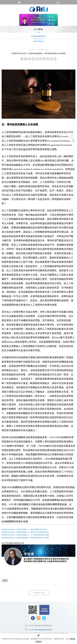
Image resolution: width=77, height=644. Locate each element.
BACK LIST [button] (39, 593)
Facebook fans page (39, 610)
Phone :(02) (33, 625)
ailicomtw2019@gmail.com (43, 629)
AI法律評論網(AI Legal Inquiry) (39, 9)
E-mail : (31, 629)
